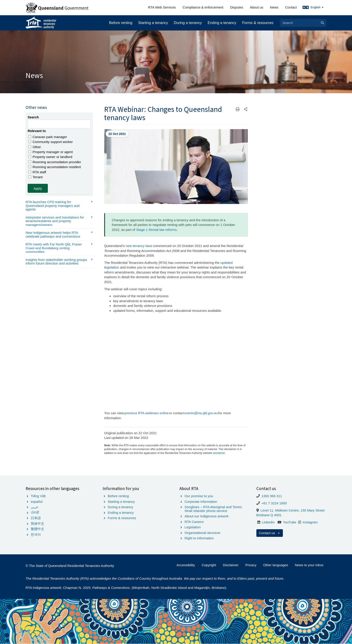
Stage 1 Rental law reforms (156, 230)
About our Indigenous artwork (207, 516)
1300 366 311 (272, 496)
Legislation (193, 527)
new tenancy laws (139, 246)
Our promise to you (199, 496)
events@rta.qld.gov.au (201, 413)
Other (35, 147)
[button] (246, 109)
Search (33, 117)
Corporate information (201, 502)
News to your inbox (309, 565)
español (37, 502)
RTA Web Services (162, 7)
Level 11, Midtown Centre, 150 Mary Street (292, 510)
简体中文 (37, 524)
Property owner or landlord (50, 157)
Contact (291, 7)
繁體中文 (37, 529)
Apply (38, 188)
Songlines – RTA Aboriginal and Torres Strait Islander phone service (213, 509)
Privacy (251, 565)
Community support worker (51, 142)
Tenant (35, 177)
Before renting (121, 23)
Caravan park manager (48, 137)
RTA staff (37, 172)
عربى (35, 507)
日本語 (36, 518)
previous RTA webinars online (146, 413)
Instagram (310, 522)
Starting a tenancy (153, 23)
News (274, 7)
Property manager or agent (51, 152)
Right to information (199, 538)
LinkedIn (268, 522)
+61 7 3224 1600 (274, 503)
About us (256, 7)
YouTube (289, 522)
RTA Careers (194, 522)
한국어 (36, 534)
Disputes (237, 7)
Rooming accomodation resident (55, 167)
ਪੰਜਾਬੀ (35, 513)
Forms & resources (258, 23)
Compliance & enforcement (203, 7)
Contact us (270, 533)
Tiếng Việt (38, 496)
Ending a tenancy (222, 23)
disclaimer (219, 453)
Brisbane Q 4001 (269, 515)
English (317, 7)
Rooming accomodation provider (55, 162)
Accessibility (186, 565)
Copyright (209, 565)
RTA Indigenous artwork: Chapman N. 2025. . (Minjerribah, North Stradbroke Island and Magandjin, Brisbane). (126, 588)
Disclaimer (231, 565)
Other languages (276, 565)
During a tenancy (188, 23)
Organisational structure (202, 533)
